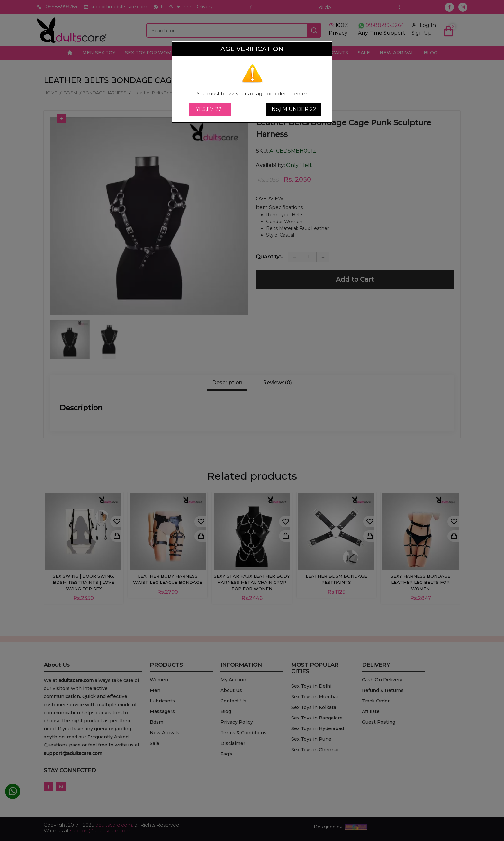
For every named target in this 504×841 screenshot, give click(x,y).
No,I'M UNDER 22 (294, 109)
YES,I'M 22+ (210, 109)
